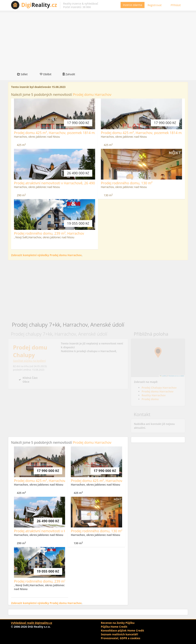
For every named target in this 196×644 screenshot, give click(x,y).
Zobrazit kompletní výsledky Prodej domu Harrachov (46, 255)
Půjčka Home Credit (114, 627)
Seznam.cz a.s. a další (176, 376)
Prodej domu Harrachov (92, 94)
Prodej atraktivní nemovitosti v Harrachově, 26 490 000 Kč (60, 183)
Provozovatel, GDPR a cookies (121, 638)
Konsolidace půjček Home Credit (122, 630)
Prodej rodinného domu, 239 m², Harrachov (49, 233)
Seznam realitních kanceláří (119, 634)
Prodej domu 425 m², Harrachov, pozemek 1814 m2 (55, 133)
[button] (158, 353)
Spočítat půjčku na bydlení (29, 361)
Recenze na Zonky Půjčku (118, 623)
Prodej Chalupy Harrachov (159, 388)
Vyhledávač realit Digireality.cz (31, 623)
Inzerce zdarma (132, 5)
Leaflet (163, 376)
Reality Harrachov (154, 395)
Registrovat (155, 5)
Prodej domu (150, 399)
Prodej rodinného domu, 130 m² (127, 183)
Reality (39, 5)
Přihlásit (176, 5)
